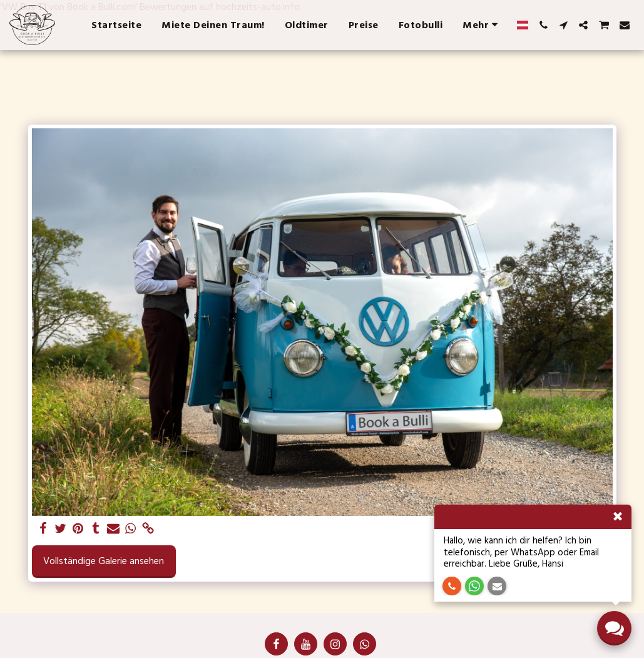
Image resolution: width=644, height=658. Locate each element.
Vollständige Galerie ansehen (104, 561)
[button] (543, 25)
